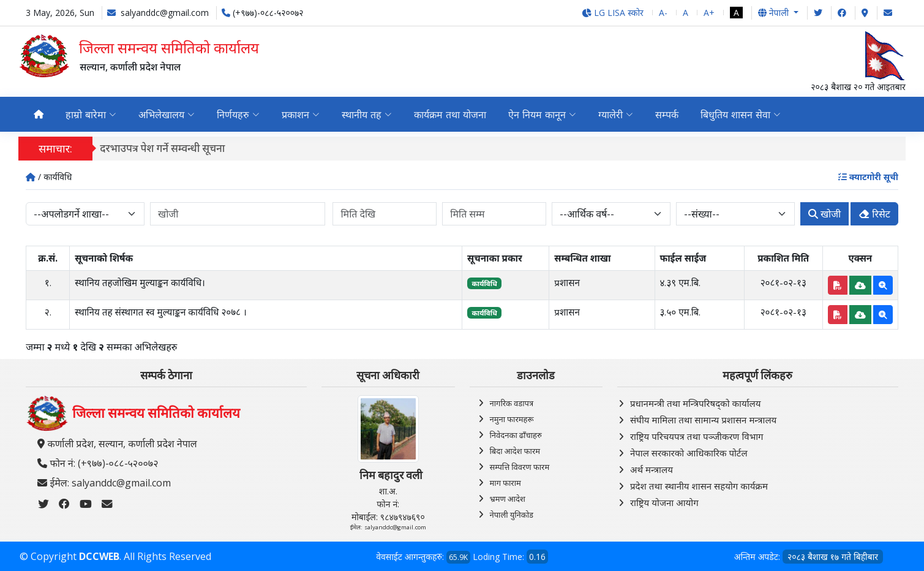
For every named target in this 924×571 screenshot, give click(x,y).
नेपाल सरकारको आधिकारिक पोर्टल (689, 453)
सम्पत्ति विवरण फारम (520, 467)
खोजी (824, 214)
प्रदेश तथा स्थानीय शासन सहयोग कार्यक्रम (699, 486)
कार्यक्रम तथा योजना (450, 115)
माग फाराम (505, 483)
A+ (709, 13)
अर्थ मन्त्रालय (652, 469)
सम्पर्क (667, 115)
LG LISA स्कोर (613, 13)
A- (663, 13)
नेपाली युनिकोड (512, 515)
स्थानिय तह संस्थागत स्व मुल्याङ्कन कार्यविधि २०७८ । (160, 312)
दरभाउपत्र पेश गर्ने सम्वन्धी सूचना (170, 148)
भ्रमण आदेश (508, 499)
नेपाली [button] (775, 13)
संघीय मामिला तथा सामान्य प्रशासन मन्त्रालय (703, 420)
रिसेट (874, 214)
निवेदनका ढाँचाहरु (516, 435)
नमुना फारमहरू (512, 419)
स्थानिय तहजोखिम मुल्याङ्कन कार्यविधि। (140, 282)
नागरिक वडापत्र (512, 403)
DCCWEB (99, 556)
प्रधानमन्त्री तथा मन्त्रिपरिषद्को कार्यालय (695, 403)
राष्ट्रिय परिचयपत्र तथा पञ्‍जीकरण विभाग (697, 436)
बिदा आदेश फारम (515, 451)
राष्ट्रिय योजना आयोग (664, 502)
